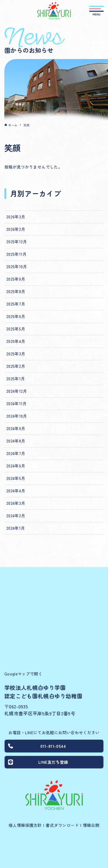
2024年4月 (16, 491)
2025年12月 (17, 242)
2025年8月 (16, 291)
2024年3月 (16, 503)
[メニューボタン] (96, 11)
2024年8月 (16, 441)
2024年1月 (16, 528)
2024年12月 (17, 391)
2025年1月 (16, 379)
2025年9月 (16, 279)
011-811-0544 (37, 746)
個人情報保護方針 (25, 825)
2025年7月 (16, 304)
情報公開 (91, 825)
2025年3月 (16, 354)
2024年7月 (16, 453)
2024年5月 (16, 478)
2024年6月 (16, 466)
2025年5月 (16, 329)
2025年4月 (16, 341)
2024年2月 (16, 516)
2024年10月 (17, 416)
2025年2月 (16, 366)
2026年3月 (16, 217)
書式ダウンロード (62, 825)
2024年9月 (16, 428)
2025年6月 (16, 316)
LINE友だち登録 (38, 762)
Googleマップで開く (23, 674)
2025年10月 (17, 266)
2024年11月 (17, 403)
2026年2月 (16, 229)
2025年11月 (17, 254)
